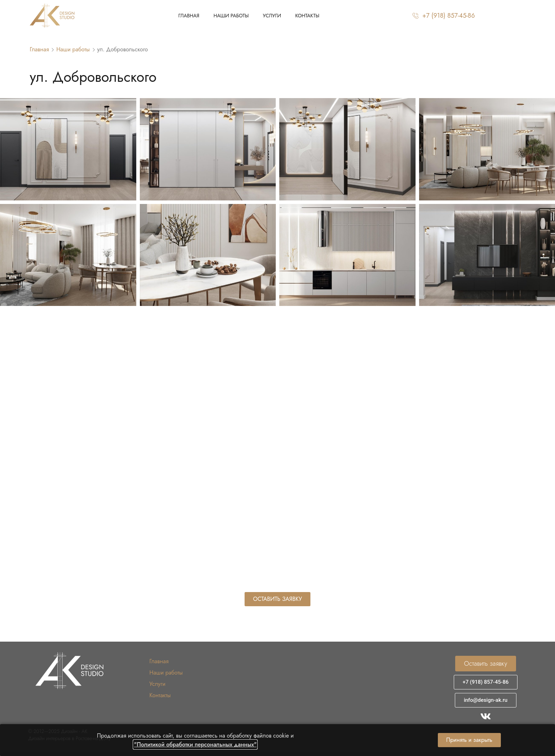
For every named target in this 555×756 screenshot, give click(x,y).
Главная (189, 16)
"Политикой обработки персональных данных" (195, 744)
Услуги (272, 16)
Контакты (307, 16)
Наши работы (231, 16)
